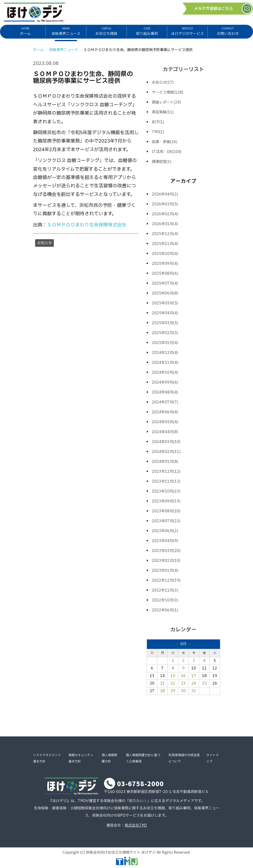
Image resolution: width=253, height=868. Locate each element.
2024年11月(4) (165, 363)
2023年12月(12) (166, 472)
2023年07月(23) (166, 521)
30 (183, 691)
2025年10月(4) (165, 254)
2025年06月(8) (165, 293)
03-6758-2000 (140, 783)
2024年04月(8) (165, 432)
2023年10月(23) (166, 491)
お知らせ (44, 243)
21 (163, 683)
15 (173, 676)
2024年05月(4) (165, 422)
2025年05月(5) (165, 303)
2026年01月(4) (165, 224)
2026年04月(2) (165, 194)
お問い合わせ (228, 31)
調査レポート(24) (166, 102)
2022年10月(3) (165, 600)
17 (194, 676)
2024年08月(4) (165, 392)
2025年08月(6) (165, 273)
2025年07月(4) (165, 283)
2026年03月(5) (165, 204)
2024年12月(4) (165, 353)
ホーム (25, 31)
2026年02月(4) (165, 214)
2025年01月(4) (165, 343)
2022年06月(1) (165, 610)
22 (173, 683)
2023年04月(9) (165, 541)
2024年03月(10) (166, 442)
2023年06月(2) (165, 531)
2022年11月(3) (165, 590)
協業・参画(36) (165, 142)
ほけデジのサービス (187, 31)
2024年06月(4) (165, 412)
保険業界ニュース (66, 31)
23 (183, 683)
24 (194, 683)
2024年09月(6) (165, 382)
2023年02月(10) (166, 561)
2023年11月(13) (166, 481)
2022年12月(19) (166, 580)
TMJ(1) (158, 132)
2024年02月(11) (166, 452)
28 (163, 691)
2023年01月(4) (165, 571)
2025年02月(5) (165, 333)
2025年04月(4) (165, 313)
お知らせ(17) (163, 82)
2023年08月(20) (166, 511)
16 (183, 676)
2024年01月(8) (165, 462)
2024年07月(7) (165, 402)
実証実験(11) (163, 112)
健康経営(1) (162, 162)
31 (194, 691)
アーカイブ (183, 181)
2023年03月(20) (166, 551)
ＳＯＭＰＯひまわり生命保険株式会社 (87, 225)
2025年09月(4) (165, 264)
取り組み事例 (147, 31)
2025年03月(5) (165, 323)
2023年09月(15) (166, 501)
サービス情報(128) (168, 92)
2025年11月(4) (165, 244)
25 (204, 683)
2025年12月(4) (165, 234)
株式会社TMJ (136, 825)
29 (173, 691)
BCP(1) (158, 122)
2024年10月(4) (165, 373)
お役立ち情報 (106, 31)
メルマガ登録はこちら (213, 9)
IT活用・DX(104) (167, 152)
